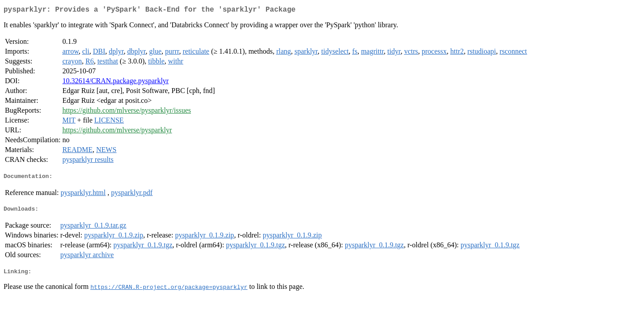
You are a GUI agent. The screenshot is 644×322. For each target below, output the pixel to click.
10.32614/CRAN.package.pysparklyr (115, 83)
